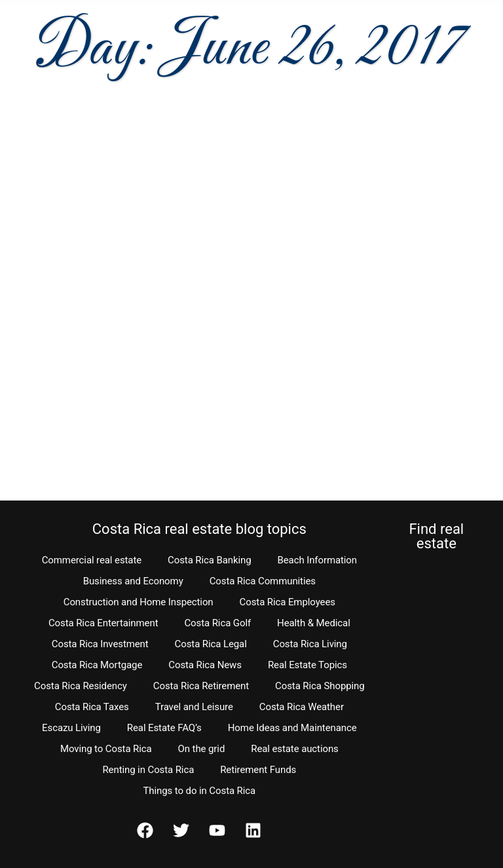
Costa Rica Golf (217, 623)
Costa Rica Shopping (320, 686)
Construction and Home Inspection (139, 602)
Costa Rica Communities (263, 581)
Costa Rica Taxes (92, 707)
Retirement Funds (258, 770)
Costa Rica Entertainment (103, 623)
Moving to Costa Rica (106, 749)
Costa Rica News (205, 665)
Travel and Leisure (194, 707)
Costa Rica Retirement (201, 686)
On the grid (202, 749)
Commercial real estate (92, 560)
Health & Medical (314, 623)
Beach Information (317, 560)
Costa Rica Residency (81, 686)
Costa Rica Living (310, 644)
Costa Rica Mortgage (97, 665)
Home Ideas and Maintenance (292, 728)
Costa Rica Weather (302, 707)
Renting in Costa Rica (148, 770)
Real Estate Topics (307, 665)
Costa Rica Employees (288, 602)
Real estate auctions (294, 749)
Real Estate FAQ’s (164, 728)
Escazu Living (71, 728)
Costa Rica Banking (209, 560)
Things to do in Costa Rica (200, 791)
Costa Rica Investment (100, 644)
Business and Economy (133, 581)
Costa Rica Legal (211, 644)
